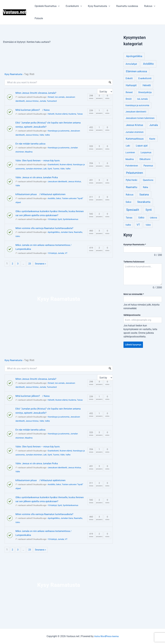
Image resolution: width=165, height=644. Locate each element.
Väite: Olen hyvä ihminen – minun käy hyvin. (40, 161)
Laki (45, 169)
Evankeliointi (53, 164)
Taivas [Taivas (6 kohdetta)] (129, 218)
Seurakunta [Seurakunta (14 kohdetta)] (144, 202)
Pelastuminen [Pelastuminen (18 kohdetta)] (135, 173)
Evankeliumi (72, 6)
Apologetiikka (54, 232)
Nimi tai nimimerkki (134, 294)
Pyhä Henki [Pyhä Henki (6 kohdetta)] (132, 180)
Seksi (59, 198)
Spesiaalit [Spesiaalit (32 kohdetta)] (133, 210)
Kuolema (72, 114)
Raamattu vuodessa (123, 6)
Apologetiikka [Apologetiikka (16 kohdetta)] (134, 56)
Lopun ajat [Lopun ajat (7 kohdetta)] (142, 146)
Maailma (29, 152)
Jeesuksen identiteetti (57, 182)
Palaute (38, 18)
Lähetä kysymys (134, 346)
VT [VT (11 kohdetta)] (138, 225)
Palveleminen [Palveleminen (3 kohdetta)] (132, 166)
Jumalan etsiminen (34, 169)
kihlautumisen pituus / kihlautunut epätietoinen (42, 194)
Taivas (80, 114)
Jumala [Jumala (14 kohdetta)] (154, 125)
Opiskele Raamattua (46, 6)
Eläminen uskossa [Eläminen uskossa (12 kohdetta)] (136, 71)
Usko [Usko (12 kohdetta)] (141, 217)
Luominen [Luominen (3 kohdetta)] (130, 152)
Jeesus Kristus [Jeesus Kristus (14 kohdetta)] (135, 125)
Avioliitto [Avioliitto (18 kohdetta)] (148, 64)
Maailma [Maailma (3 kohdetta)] (130, 159)
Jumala (43, 101)
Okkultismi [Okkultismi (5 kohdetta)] (145, 159)
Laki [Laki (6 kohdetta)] (128, 146)
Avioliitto (51, 198)
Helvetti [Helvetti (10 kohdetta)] (147, 85)
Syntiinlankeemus (71, 219)
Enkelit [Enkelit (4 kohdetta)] (129, 78)
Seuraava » (42, 264)
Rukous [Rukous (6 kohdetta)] (130, 195)
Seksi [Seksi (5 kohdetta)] (128, 202)
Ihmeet (51, 97)
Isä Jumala (60, 97)
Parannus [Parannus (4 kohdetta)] (148, 166)
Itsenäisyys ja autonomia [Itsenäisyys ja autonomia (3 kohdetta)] (137, 105)
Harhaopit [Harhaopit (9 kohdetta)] (131, 85)
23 (30, 264)
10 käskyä (52, 219)
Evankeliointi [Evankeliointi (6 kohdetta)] (145, 78)
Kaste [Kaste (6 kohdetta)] (152, 139)
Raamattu (78, 232)
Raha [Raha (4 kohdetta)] (145, 187)
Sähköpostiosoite (132, 316)
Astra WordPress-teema (106, 636)
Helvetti (51, 114)
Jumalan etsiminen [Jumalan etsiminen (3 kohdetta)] (135, 132)
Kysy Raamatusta (96, 6)
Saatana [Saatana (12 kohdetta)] (144, 194)
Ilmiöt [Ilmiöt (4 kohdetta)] (129, 99)
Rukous (144, 6)
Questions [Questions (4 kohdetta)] (148, 180)
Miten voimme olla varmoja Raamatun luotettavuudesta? (46, 228)
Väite (42, 135)
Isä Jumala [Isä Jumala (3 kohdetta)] (142, 99)
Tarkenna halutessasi (134, 262)
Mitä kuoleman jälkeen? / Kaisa (33, 110)
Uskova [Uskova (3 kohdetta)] (154, 218)
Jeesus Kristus (32, 101)
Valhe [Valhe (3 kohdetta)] (128, 225)
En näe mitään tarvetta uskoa (31, 144)
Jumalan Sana (67, 232)
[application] (57, 6)
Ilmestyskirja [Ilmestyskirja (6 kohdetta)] (145, 92)
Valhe (47, 135)
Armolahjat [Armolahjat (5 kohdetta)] (131, 64)
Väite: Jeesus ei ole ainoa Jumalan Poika (38, 177)
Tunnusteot (52, 101)
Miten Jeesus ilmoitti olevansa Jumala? (37, 93)
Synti (50, 169)
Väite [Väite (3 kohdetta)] (148, 225)
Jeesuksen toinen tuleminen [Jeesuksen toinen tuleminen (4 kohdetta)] (140, 118)
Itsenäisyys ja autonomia (59, 131)
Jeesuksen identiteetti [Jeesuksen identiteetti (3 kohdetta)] (136, 112)
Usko (18, 236)
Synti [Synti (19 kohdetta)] (149, 210)
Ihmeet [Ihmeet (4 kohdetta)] (129, 92)
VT (66, 253)
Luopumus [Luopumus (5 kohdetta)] (146, 152)
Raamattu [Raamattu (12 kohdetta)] (132, 187)
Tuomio (56, 169)
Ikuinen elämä (61, 114)
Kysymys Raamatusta (135, 244)
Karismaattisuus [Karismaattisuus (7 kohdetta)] (135, 139)
